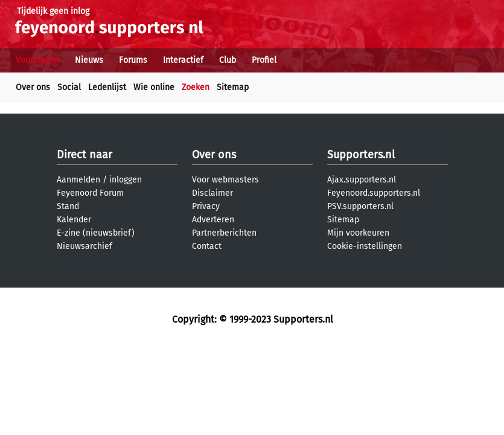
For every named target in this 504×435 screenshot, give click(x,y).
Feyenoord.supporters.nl (374, 193)
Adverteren (213, 220)
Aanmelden (78, 180)
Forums (133, 60)
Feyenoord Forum (90, 193)
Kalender (74, 220)
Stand (68, 206)
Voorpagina (37, 60)
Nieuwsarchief (85, 246)
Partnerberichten (224, 233)
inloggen (126, 180)
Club (228, 60)
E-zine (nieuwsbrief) (96, 233)
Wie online (154, 87)
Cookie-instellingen (365, 246)
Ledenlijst (107, 87)
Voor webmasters (225, 180)
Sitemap (233, 87)
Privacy (206, 206)
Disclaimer (212, 193)
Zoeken (196, 87)
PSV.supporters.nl (360, 206)
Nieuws (89, 60)
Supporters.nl (361, 155)
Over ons (33, 87)
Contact (207, 246)
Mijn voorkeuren (358, 233)
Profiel (264, 60)
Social (69, 87)
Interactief (183, 60)
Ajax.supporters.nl (362, 180)
